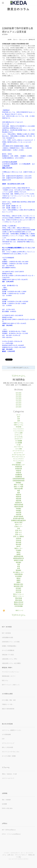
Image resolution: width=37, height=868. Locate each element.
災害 (18, 529)
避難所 (18, 580)
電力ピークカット (18, 594)
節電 (18, 566)
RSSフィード (19, 611)
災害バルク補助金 (18, 537)
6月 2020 (18, 393)
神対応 (18, 552)
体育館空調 (18, 467)
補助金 (18, 578)
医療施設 (18, 483)
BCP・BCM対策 (6, 633)
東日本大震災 (18, 523)
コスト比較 (18, 449)
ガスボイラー (18, 439)
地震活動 (18, 499)
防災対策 (18, 590)
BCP (18, 417)
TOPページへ (19, 376)
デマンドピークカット (18, 457)
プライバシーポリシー (21, 855)
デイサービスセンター (18, 455)
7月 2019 (18, 401)
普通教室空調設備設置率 (18, 521)
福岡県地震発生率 (18, 558)
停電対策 (18, 471)
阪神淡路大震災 (18, 584)
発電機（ (4, 646)
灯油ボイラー (18, 527)
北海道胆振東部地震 (18, 479)
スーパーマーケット (18, 451)
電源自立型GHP (19, 602)
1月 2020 (18, 399)
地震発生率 (18, 503)
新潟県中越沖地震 (18, 519)
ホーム (4, 855)
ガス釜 (18, 445)
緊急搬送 (18, 570)
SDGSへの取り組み (7, 808)
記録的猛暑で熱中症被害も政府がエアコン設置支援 (18, 30)
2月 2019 (18, 407)
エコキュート (18, 435)
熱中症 (18, 546)
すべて (18, 415)
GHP (19, 421)
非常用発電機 (18, 606)
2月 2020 (18, 397)
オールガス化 (18, 437)
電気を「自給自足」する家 (9, 774)
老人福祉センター (18, 572)
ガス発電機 (18, 441)
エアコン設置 (18, 433)
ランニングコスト (18, 459)
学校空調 (18, 513)
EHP (18, 419)
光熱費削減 (18, 475)
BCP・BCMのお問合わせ (9, 830)
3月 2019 (18, 405)
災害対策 (18, 539)
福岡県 (18, 554)
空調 (18, 564)
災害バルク (18, 533)
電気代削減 (18, 598)
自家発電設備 (18, 574)
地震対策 (18, 495)
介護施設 (18, 463)
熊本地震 (18, 542)
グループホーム (18, 447)
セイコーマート (18, 453)
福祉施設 (18, 562)
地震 (18, 491)
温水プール (18, 525)
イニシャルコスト (18, 429)
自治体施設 (18, 576)
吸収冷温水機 (18, 489)
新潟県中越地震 (18, 517)
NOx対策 (19, 427)
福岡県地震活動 (18, 556)
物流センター (18, 548)
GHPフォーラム (19, 423)
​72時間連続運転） (12, 646)
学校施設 (18, 509)
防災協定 (18, 588)
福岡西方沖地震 (18, 560)
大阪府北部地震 (18, 505)
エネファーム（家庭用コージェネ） (12, 730)
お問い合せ (11, 855)
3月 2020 (18, 395)
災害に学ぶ (18, 531)
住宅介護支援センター (18, 465)
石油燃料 (18, 550)
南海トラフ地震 (18, 485)
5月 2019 (18, 403)
